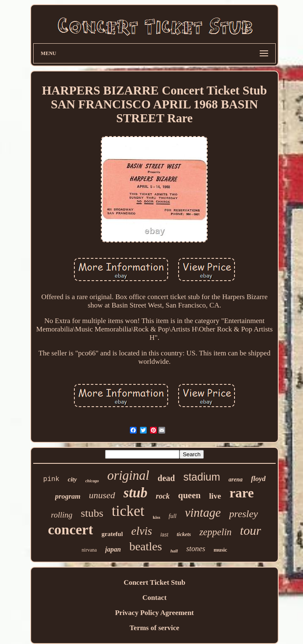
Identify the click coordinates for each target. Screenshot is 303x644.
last (165, 535)
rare (242, 493)
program (68, 496)
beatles (146, 546)
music (220, 550)
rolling (62, 515)
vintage (203, 513)
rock (163, 496)
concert (71, 530)
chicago (92, 481)
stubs (92, 513)
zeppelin (215, 532)
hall (174, 551)
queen (190, 495)
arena (236, 480)
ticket (128, 511)
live (215, 496)
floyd (258, 479)
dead (166, 478)
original (128, 475)
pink (51, 479)
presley (243, 514)
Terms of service (154, 628)
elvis (141, 531)
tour (250, 530)
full (173, 516)
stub (136, 493)
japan (113, 549)
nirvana (89, 550)
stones (196, 549)
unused (102, 495)
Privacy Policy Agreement (155, 613)
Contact (155, 598)
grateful (112, 534)
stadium (202, 477)
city (72, 479)
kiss (157, 517)
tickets (184, 534)
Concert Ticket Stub (154, 582)
